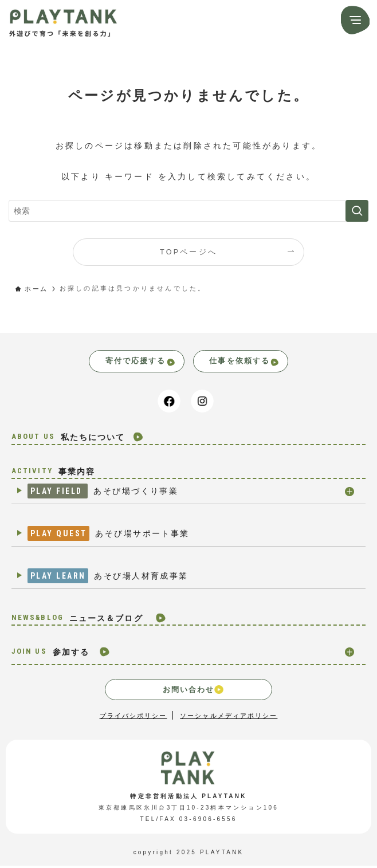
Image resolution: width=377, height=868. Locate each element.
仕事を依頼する (254, 362)
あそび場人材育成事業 (112, 579)
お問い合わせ (193, 692)
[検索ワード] (188, 211)
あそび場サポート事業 (113, 536)
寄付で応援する (133, 362)
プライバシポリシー (129, 718)
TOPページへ (188, 252)
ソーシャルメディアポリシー (232, 718)
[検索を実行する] (357, 211)
